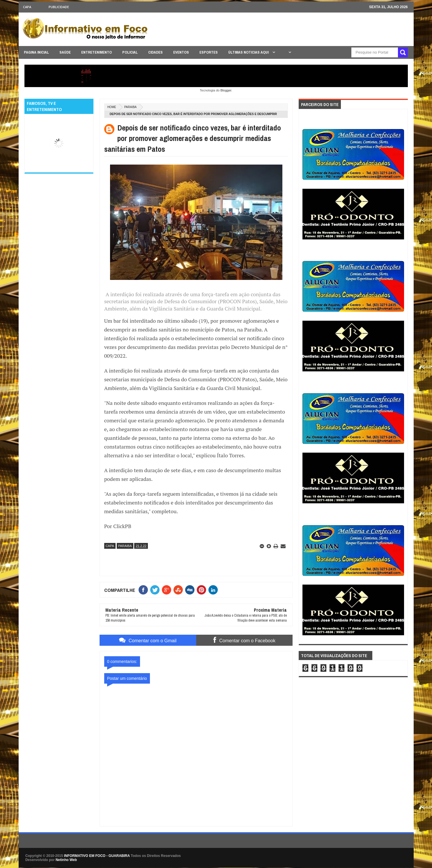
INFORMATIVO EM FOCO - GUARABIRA (97, 856)
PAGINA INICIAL (36, 52)
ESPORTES (209, 52)
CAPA (27, 7)
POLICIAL (130, 52)
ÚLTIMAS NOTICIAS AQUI (249, 52)
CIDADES (155, 52)
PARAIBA (131, 107)
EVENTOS (181, 52)
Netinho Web (66, 860)
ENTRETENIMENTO (97, 52)
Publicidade (59, 7)
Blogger (226, 90)
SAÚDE (65, 52)
